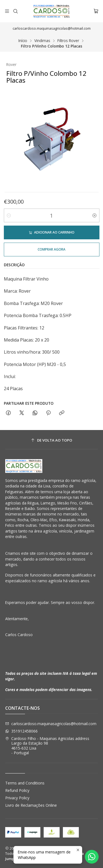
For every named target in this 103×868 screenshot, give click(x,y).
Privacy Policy (17, 798)
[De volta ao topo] (52, 440)
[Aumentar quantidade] (94, 215)
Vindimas (42, 41)
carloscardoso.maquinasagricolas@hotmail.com (51, 724)
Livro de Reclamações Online (31, 805)
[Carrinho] (96, 11)
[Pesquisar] (15, 11)
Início (23, 41)
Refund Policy (17, 790)
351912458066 (21, 731)
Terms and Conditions (25, 783)
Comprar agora (51, 249)
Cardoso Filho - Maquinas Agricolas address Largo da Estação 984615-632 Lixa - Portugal (47, 746)
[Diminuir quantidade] (9, 215)
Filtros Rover (68, 41)
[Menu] (7, 11)
